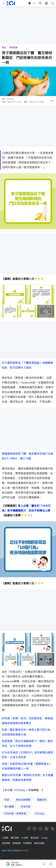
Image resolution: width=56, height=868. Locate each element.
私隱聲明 (27, 843)
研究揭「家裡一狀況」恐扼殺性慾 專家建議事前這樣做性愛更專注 (27, 721)
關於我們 (15, 838)
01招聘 (25, 838)
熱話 (4, 47)
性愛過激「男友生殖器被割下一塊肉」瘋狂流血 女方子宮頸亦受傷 (27, 743)
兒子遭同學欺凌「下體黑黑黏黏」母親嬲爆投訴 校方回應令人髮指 (27, 365)
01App (44, 838)
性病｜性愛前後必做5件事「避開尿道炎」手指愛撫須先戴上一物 (27, 766)
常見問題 (6, 843)
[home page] (11, 3)
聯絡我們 (17, 843)
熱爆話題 (13, 47)
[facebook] (29, 829)
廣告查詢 (35, 838)
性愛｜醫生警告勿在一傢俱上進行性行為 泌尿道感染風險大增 (27, 732)
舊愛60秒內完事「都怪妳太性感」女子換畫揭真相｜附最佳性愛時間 (28, 777)
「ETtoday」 (20, 790)
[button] (52, 101)
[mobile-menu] (4, 3)
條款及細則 (39, 843)
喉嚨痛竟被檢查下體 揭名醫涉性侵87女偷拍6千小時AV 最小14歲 (28, 456)
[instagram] (34, 829)
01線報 (5, 838)
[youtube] (40, 829)
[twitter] (52, 829)
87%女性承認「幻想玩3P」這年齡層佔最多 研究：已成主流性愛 (28, 755)
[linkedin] (46, 829)
